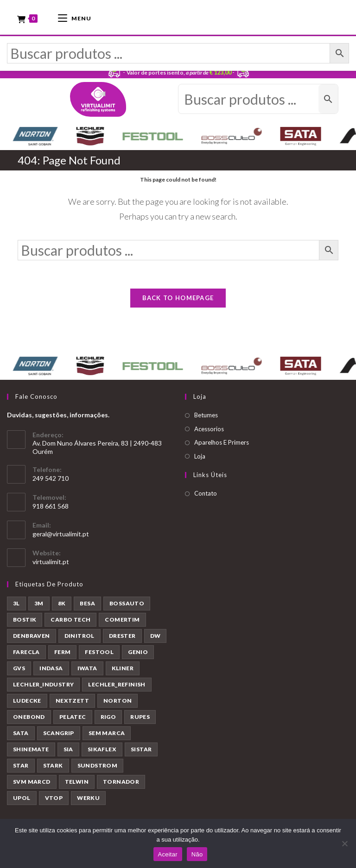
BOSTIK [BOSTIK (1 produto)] (25, 620)
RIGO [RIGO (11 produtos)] (108, 717)
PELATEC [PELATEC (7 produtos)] (73, 717)
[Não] (344, 843)
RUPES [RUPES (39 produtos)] (140, 717)
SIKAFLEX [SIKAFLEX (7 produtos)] (102, 749)
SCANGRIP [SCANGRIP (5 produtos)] (59, 733)
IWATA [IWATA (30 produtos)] (87, 668)
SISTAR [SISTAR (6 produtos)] (141, 749)
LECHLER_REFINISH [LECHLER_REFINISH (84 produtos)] (117, 684)
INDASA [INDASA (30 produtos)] (51, 668)
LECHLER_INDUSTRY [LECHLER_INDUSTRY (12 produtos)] (43, 684)
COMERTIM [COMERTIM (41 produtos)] (122, 620)
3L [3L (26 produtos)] (16, 603)
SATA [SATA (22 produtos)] (21, 733)
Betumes (206, 415)
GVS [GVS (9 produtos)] (19, 668)
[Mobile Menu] (75, 17)
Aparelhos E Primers (222, 442)
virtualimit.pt (51, 562)
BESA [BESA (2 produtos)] (87, 603)
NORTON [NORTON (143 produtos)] (118, 701)
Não (197, 854)
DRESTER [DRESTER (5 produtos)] (122, 636)
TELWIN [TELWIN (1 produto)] (77, 782)
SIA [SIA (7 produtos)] (68, 749)
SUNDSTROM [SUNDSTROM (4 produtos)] (98, 765)
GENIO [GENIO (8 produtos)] (138, 652)
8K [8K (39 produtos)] (62, 603)
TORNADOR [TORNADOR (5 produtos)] (121, 782)
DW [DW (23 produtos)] (156, 636)
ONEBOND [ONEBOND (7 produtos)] (29, 717)
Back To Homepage (178, 298)
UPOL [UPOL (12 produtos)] (22, 798)
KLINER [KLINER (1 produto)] (123, 668)
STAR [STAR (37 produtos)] (21, 765)
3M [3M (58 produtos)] (39, 603)
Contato (206, 493)
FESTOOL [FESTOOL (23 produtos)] (99, 652)
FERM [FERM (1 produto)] (63, 652)
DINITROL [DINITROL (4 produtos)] (79, 636)
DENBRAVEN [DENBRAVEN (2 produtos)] (32, 636)
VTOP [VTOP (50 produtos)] (54, 798)
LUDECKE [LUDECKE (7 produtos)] (27, 701)
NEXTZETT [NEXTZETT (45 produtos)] (72, 701)
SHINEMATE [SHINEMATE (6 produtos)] (31, 749)
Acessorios (209, 429)
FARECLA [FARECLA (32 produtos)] (26, 652)
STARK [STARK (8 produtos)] (53, 765)
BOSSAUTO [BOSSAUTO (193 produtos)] (127, 603)
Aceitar (168, 854)
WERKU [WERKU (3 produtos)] (88, 798)
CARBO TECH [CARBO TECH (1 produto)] (70, 620)
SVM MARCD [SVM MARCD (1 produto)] (32, 782)
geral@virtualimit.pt (61, 534)
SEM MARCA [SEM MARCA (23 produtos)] (107, 733)
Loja (200, 456)
